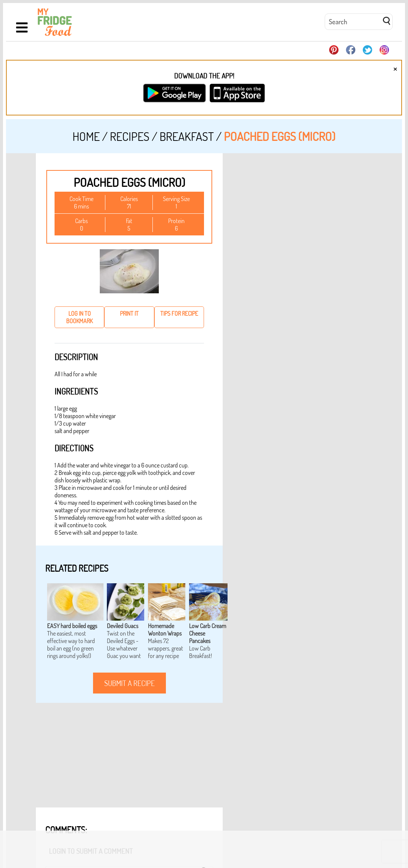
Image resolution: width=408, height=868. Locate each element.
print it (129, 313)
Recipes (130, 136)
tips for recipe (179, 313)
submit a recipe (129, 683)
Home (86, 136)
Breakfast (187, 136)
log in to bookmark (79, 317)
